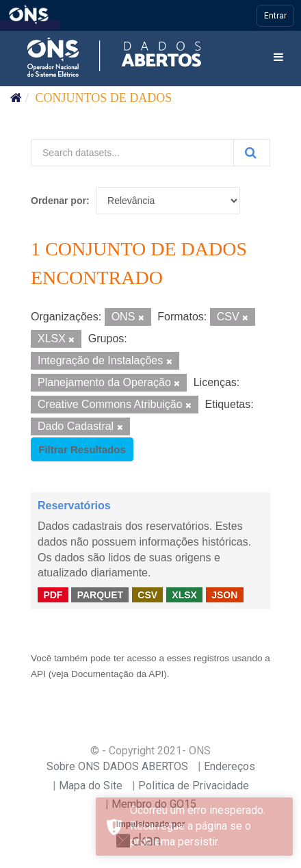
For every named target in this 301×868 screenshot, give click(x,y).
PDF (53, 594)
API (38, 674)
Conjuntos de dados (104, 98)
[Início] (16, 98)
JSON (224, 594)
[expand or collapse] (278, 58)
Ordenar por (58, 201)
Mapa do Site (91, 786)
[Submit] (252, 153)
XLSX (184, 594)
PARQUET (100, 594)
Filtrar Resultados (82, 449)
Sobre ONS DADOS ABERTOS (117, 766)
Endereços (230, 766)
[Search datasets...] (132, 153)
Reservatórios (74, 506)
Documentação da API (117, 674)
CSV (147, 594)
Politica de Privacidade (194, 786)
